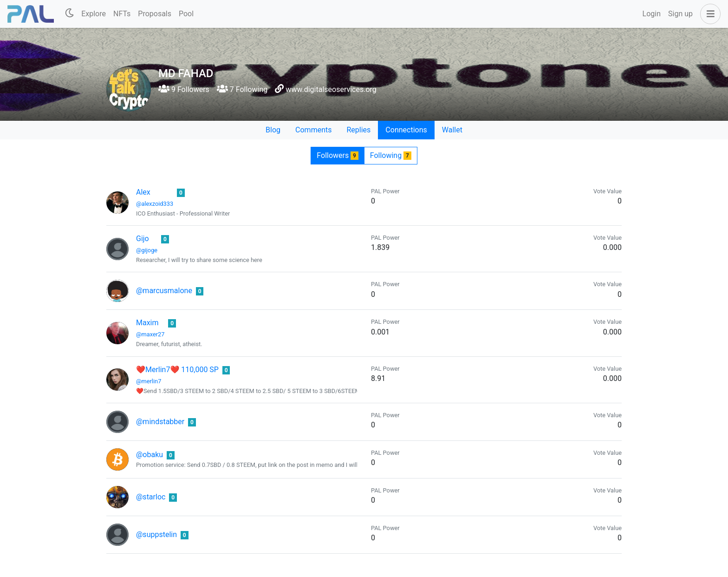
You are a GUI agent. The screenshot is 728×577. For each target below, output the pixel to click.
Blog (273, 130)
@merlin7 (149, 381)
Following (391, 155)
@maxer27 (150, 334)
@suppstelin (156, 534)
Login (652, 14)
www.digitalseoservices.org (331, 89)
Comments (313, 130)
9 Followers (184, 89)
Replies (358, 130)
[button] (708, 14)
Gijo (143, 239)
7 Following (242, 89)
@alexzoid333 (155, 204)
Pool (186, 14)
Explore (94, 14)
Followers (337, 155)
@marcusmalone (164, 291)
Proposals (155, 14)
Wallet (452, 130)
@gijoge (147, 250)
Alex (143, 192)
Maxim (147, 323)
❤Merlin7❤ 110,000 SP (177, 370)
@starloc (151, 497)
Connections (406, 130)
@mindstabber (160, 422)
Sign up (680, 14)
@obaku (149, 455)
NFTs (122, 14)
